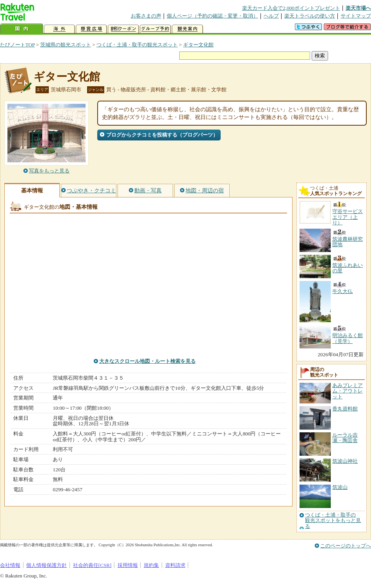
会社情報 (10, 565)
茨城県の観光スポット (66, 45)
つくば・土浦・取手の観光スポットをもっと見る (333, 521)
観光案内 (187, 29)
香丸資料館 (345, 409)
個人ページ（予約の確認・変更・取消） (212, 16)
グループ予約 (155, 29)
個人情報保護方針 (46, 565)
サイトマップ (356, 16)
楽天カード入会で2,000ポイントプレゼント (291, 8)
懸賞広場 (91, 29)
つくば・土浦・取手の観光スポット (137, 45)
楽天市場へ (358, 8)
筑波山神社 (345, 461)
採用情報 (128, 565)
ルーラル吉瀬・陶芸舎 (345, 438)
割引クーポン (123, 29)
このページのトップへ (346, 546)
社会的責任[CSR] (92, 565)
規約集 (151, 565)
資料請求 (175, 565)
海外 (59, 29)
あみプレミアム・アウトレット (348, 391)
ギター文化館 (198, 45)
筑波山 (340, 487)
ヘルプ (271, 16)
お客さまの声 (146, 16)
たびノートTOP (17, 45)
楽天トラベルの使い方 (310, 16)
